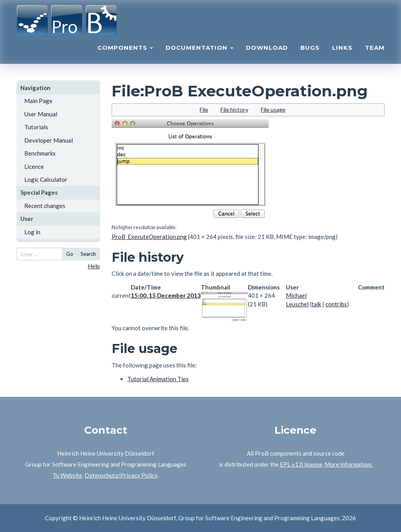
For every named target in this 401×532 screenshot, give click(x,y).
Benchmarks (40, 153)
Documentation (200, 53)
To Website (67, 475)
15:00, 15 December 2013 (166, 295)
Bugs (310, 53)
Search (88, 254)
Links (342, 53)
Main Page (38, 101)
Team (375, 53)
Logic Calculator (46, 179)
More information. (349, 464)
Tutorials (36, 127)
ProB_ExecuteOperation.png (149, 237)
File (204, 109)
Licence (34, 166)
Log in (32, 232)
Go (70, 254)
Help (94, 266)
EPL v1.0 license (301, 464)
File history (234, 109)
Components (125, 53)
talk (316, 304)
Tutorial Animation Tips (158, 379)
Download (267, 53)
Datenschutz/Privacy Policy (121, 475)
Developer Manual (49, 140)
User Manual (41, 114)
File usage (273, 109)
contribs (336, 304)
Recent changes (45, 206)
